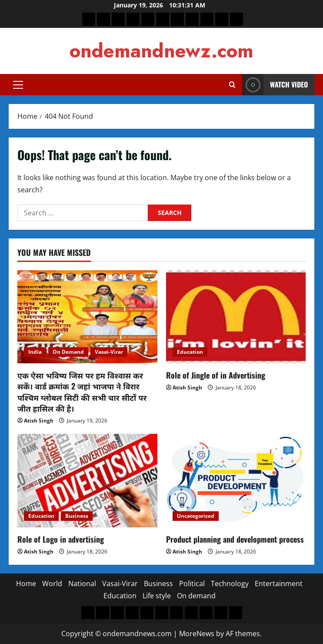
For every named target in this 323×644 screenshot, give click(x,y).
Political (192, 584)
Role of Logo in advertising (61, 539)
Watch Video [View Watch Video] (275, 85)
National (82, 584)
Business (77, 516)
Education (190, 352)
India (35, 352)
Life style (157, 596)
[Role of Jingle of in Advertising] (236, 317)
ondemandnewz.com (161, 51)
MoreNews (197, 634)
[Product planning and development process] (236, 480)
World (52, 584)
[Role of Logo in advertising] (87, 480)
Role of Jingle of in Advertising (216, 375)
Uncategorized (196, 516)
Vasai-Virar (109, 352)
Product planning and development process (235, 539)
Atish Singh (39, 421)
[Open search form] (232, 85)
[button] (18, 85)
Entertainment (279, 584)
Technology (230, 584)
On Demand (68, 352)
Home (26, 584)
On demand (196, 596)
